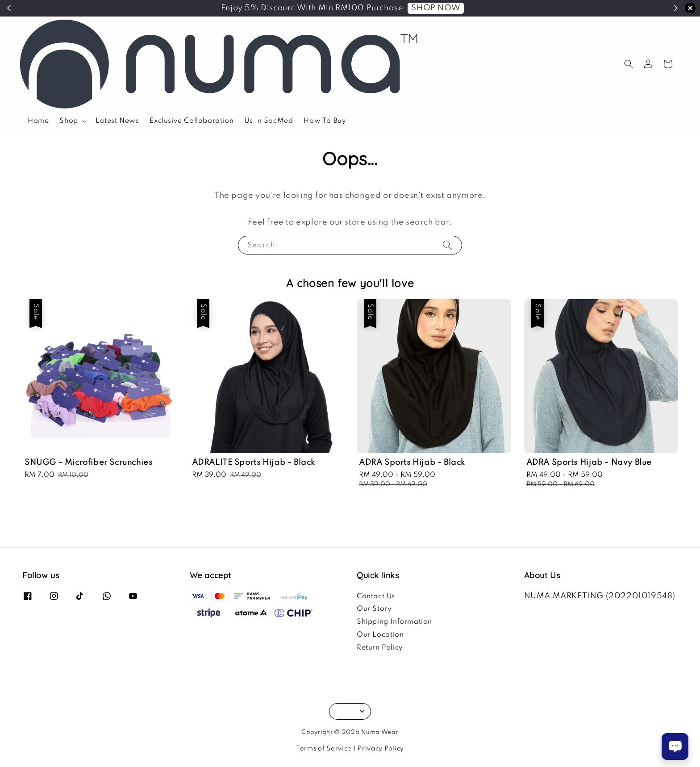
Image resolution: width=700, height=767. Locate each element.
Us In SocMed (269, 121)
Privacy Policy (381, 749)
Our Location (380, 635)
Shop (69, 121)
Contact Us (376, 596)
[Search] (447, 245)
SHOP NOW (436, 8)
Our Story (374, 609)
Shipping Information (394, 622)
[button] (629, 64)
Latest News (117, 121)
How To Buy (325, 121)
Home (38, 121)
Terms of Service (324, 749)
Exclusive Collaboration (192, 121)
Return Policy (380, 648)
